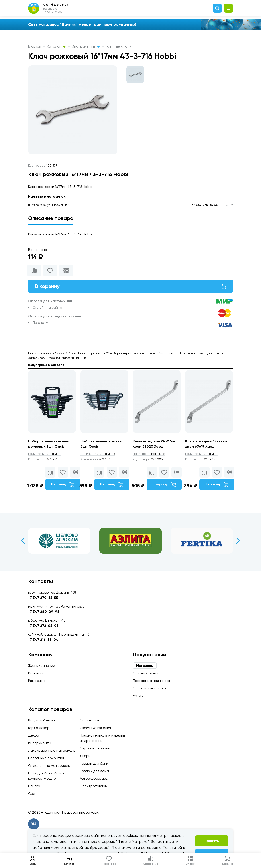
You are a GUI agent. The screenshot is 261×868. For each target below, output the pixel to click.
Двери (85, 756)
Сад (32, 794)
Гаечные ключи (119, 46)
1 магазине (44, 454)
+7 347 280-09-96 (44, 612)
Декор (34, 735)
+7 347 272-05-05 (43, 626)
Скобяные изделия (95, 728)
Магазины (145, 666)
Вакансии (36, 673)
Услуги (138, 696)
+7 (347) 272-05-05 (55, 5)
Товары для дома (94, 771)
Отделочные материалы (49, 766)
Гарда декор (39, 728)
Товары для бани (94, 763)
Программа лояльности (153, 681)
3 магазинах (98, 454)
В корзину (130, 286)
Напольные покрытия (46, 758)
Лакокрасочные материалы (52, 750)
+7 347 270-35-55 (205, 205)
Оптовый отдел (146, 673)
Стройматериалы (95, 748)
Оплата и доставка (149, 688)
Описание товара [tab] (51, 218)
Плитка (34, 786)
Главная (35, 46)
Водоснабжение (42, 720)
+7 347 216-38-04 (43, 640)
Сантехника (90, 720)
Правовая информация (81, 812)
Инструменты (86, 46)
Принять (212, 841)
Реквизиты (37, 681)
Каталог (56, 46)
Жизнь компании (42, 666)
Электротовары (94, 786)
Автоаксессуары (94, 778)
